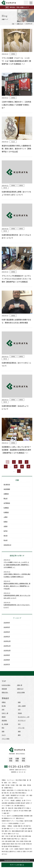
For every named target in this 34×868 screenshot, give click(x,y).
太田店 (6, 526)
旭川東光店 (7, 484)
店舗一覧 (20, 685)
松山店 (6, 540)
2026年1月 (7, 636)
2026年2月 (7, 632)
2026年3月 (7, 627)
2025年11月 (7, 646)
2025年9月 (7, 655)
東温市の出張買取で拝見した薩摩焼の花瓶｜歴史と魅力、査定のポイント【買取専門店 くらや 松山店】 (17, 586)
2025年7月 (7, 664)
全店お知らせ (7, 545)
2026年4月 (7, 623)
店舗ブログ (20, 24)
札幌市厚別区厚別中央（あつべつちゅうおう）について (17, 606)
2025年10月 (7, 650)
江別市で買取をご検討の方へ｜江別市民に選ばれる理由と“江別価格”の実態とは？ (17, 575)
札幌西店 (6, 512)
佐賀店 (6, 522)
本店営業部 (7, 489)
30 (28, 466)
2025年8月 (7, 660)
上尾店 (6, 517)
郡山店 (6, 498)
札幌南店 (6, 508)
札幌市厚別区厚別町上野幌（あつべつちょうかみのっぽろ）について (17, 597)
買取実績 (4, 689)
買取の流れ (5, 692)
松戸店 (6, 531)
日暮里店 (6, 494)
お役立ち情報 (21, 692)
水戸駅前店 (7, 503)
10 (16, 466)
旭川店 (6, 536)
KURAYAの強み (6, 685)
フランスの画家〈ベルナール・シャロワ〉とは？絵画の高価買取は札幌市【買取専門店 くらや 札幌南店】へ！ (16, 565)
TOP (13, 24)
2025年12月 (7, 641)
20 (22, 466)
